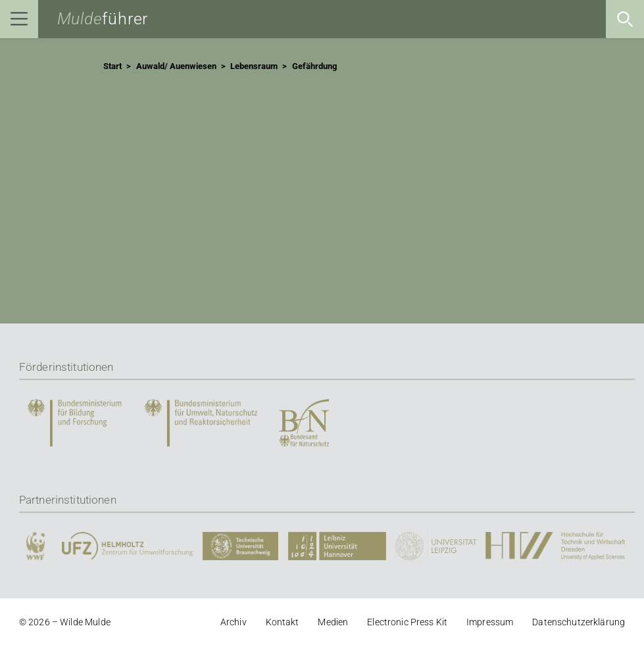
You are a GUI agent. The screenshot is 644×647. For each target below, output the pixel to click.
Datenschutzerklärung (579, 622)
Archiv (234, 622)
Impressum (490, 622)
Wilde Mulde (85, 622)
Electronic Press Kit (407, 622)
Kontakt (283, 622)
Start (112, 66)
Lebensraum (254, 66)
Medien (333, 622)
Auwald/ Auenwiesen (176, 66)
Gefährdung (314, 66)
